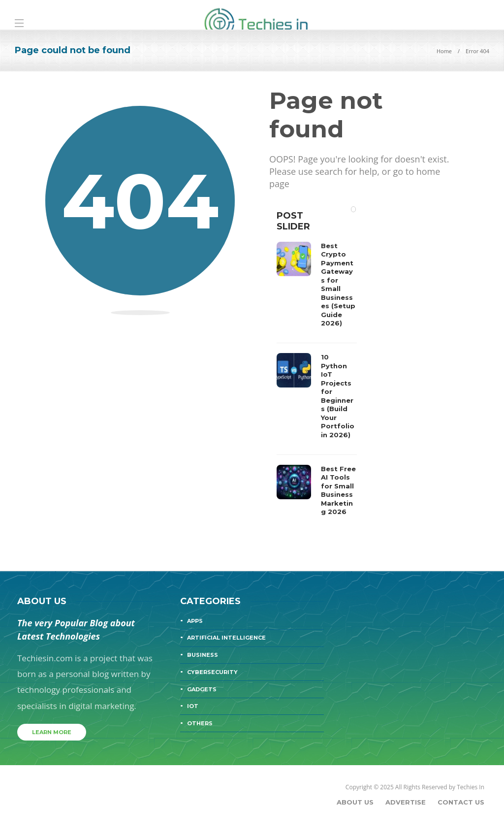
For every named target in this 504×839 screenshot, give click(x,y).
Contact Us (461, 802)
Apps (195, 621)
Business (203, 655)
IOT (193, 706)
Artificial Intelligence (226, 638)
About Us (355, 802)
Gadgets (202, 689)
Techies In (471, 787)
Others (200, 723)
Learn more (52, 732)
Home (444, 51)
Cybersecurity (212, 672)
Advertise (406, 802)
